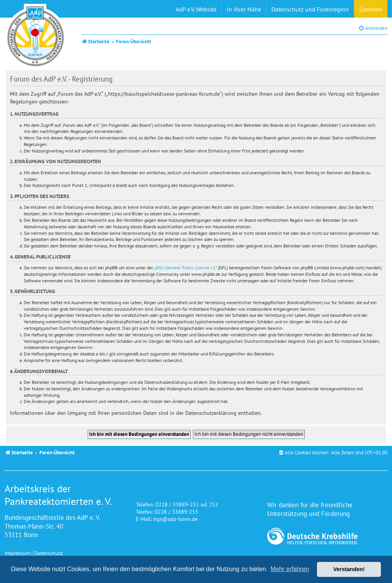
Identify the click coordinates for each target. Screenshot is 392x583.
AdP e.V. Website (196, 9)
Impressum (17, 553)
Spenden (371, 9)
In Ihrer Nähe (244, 9)
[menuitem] (373, 28)
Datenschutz (48, 553)
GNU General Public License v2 (185, 268)
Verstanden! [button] (349, 569)
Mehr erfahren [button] (290, 569)
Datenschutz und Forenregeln (310, 9)
